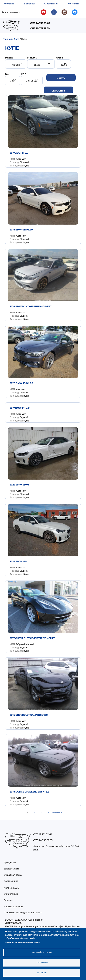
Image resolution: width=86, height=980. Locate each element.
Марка (9, 58)
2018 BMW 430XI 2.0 (21, 230)
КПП (24, 74)
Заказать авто (12, 869)
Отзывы (8, 900)
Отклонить (42, 963)
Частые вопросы (13, 906)
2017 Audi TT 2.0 (19, 153)
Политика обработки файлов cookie (23, 943)
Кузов (59, 58)
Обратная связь (13, 875)
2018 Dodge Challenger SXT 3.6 (29, 792)
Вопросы (29, 4)
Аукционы (10, 863)
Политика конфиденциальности (23, 913)
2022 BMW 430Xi (19, 485)
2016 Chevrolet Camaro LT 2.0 (29, 715)
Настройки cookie (42, 952)
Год (7, 74)
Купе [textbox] (64, 65)
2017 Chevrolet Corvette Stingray (32, 638)
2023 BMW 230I (18, 561)
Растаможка (11, 881)
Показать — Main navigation (42, 27)
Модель (32, 58)
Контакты (73, 4)
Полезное (8, 4)
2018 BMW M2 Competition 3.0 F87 (30, 306)
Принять (42, 973)
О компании (51, 4)
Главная (7, 39)
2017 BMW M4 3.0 (20, 408)
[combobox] (16, 64)
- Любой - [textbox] (16, 65)
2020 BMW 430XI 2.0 (21, 383)
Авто (16, 39)
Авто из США (11, 888)
